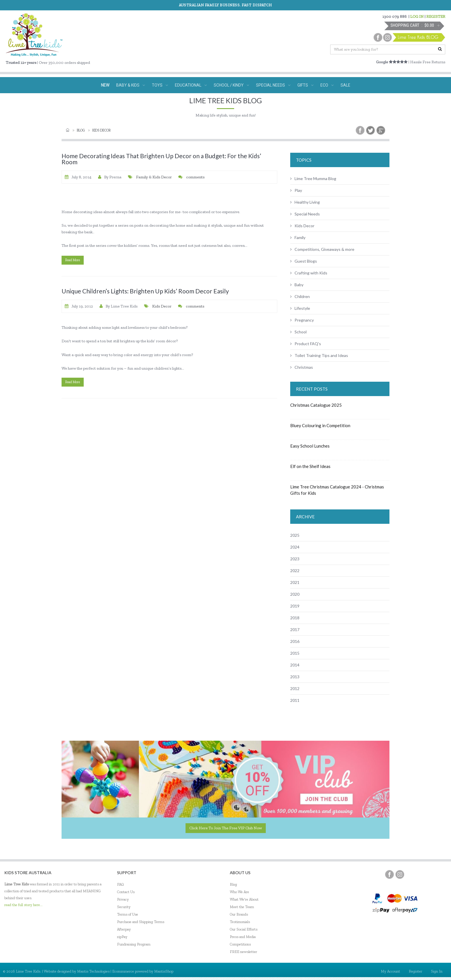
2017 (295, 630)
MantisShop (164, 971)
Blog (81, 130)
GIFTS (305, 85)
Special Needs (305, 214)
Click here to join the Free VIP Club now (226, 828)
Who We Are (239, 892)
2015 (295, 653)
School (298, 332)
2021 (295, 582)
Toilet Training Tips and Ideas (319, 355)
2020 (295, 594)
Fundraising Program (134, 944)
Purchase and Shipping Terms (141, 922)
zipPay (122, 937)
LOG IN (417, 17)
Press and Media (243, 937)
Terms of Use (128, 914)
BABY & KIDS (131, 85)
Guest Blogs (304, 261)
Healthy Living (305, 202)
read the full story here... (23, 905)
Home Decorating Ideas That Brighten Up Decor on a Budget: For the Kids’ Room (161, 159)
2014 (295, 665)
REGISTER (436, 17)
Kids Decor (162, 177)
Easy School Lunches (310, 446)
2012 (295, 688)
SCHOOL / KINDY (231, 85)
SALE (345, 85)
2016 (295, 641)
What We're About (244, 899)
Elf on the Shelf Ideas (310, 466)
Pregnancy (302, 320)
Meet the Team (242, 907)
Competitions (240, 944)
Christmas (302, 367)
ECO (327, 85)
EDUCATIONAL (191, 85)
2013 (295, 677)
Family (142, 177)
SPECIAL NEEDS (273, 85)
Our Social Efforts (244, 929)
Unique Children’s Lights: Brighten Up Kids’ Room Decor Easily (145, 291)
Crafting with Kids (309, 273)
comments (195, 177)
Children (300, 296)
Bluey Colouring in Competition (320, 425)
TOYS (160, 85)
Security (124, 907)
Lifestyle (300, 308)
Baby (297, 285)
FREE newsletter (243, 952)
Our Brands (239, 914)
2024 (295, 547)
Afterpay (124, 929)
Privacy (123, 899)
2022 (295, 571)
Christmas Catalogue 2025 (316, 405)
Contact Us (126, 892)
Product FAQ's (306, 344)
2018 (295, 618)
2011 (295, 700)
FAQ (121, 884)
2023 (295, 559)
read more (73, 260)
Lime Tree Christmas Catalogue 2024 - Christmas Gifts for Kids (337, 490)
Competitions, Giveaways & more (322, 249)
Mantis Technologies (93, 971)
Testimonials (240, 922)
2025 (295, 535)
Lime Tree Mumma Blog (313, 178)
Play (296, 190)
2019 (295, 606)
